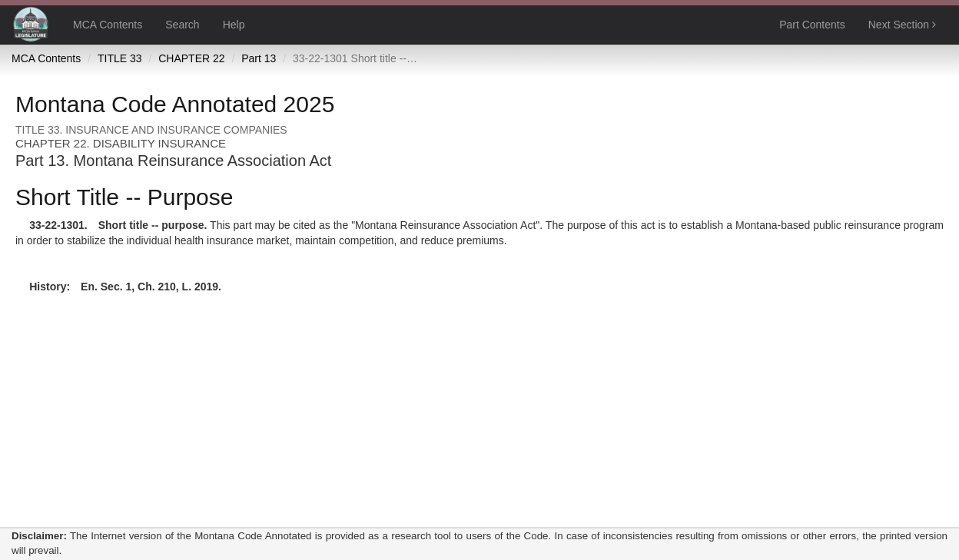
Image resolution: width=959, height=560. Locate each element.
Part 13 (259, 58)
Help (234, 25)
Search (182, 25)
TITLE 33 (120, 58)
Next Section (902, 25)
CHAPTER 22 (191, 58)
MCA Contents (108, 25)
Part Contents (812, 25)
